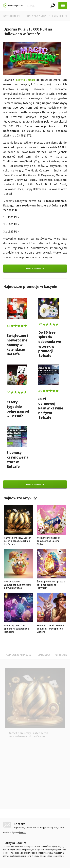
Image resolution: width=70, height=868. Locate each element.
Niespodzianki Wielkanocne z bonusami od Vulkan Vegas (19, 583)
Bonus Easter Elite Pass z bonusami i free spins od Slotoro (51, 627)
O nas (23, 835)
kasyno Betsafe (26, 80)
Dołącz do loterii (35, 268)
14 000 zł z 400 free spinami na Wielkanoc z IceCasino (19, 627)
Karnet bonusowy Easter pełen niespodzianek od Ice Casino (19, 539)
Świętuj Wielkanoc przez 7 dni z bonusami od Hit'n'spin (51, 583)
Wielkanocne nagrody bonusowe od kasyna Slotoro (51, 539)
